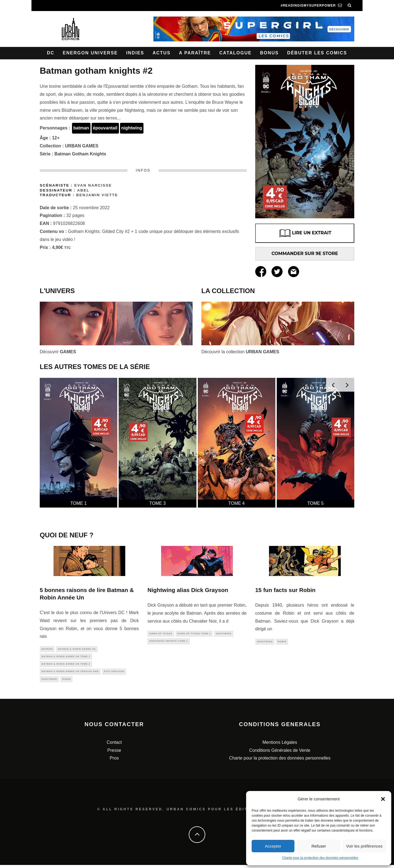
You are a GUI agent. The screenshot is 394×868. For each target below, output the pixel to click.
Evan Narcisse (93, 185)
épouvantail (105, 128)
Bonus (269, 53)
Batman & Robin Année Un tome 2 (66, 666)
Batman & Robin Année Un (77, 649)
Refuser (319, 846)
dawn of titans (161, 634)
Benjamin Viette (97, 195)
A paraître (195, 53)
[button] (383, 799)
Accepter (273, 846)
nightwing (132, 128)
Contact (114, 745)
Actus (162, 53)
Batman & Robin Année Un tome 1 (66, 658)
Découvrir (58, 352)
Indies (135, 53)
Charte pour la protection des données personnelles (320, 858)
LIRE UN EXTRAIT (305, 233)
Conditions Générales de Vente (280, 753)
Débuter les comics (317, 53)
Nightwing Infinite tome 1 (168, 642)
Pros (114, 761)
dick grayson (114, 674)
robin (67, 682)
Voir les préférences (364, 846)
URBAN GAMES (82, 146)
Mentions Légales (280, 745)
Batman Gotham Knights (80, 154)
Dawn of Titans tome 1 (194, 634)
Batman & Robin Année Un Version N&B (70, 674)
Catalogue (235, 53)
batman (81, 128)
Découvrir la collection (240, 352)
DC (51, 53)
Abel (83, 190)
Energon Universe (90, 53)
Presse (114, 753)
